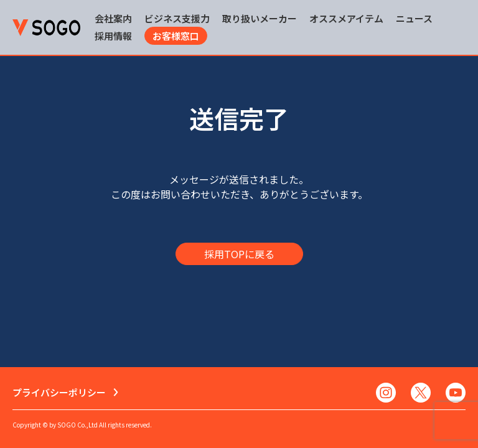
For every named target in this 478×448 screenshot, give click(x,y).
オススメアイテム (346, 18)
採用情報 (113, 36)
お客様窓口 (176, 36)
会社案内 (113, 18)
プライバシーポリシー (59, 392)
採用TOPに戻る (239, 254)
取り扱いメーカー (260, 18)
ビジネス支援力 (177, 18)
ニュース (414, 18)
